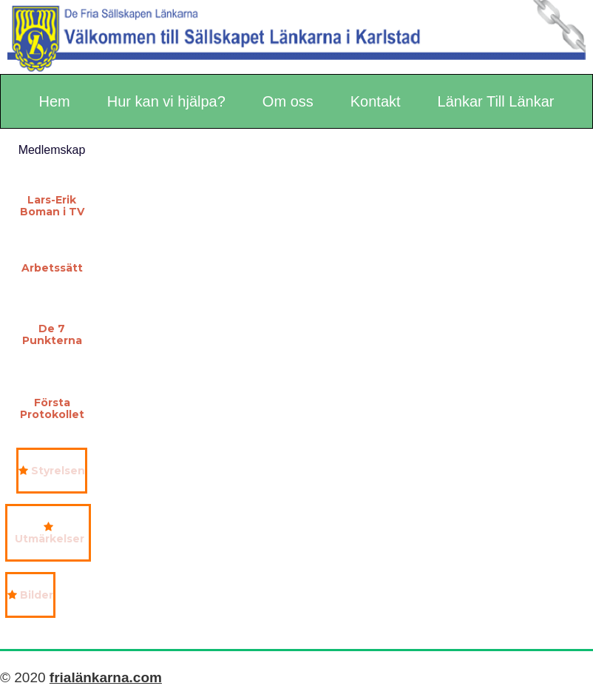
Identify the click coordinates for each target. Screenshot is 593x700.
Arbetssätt (52, 268)
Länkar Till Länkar (496, 101)
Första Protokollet (52, 408)
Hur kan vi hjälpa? (166, 101)
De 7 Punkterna (52, 334)
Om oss (288, 101)
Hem (55, 101)
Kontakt (376, 101)
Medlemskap (52, 150)
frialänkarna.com (106, 677)
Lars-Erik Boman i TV (52, 206)
